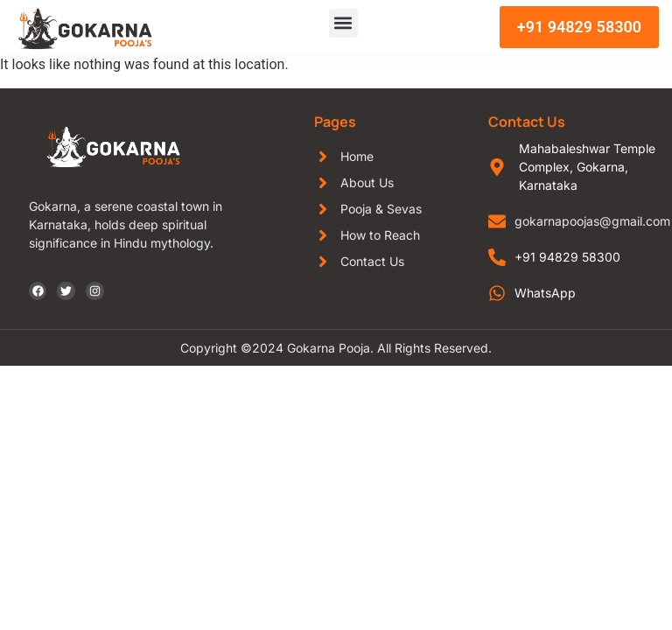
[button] (343, 23)
